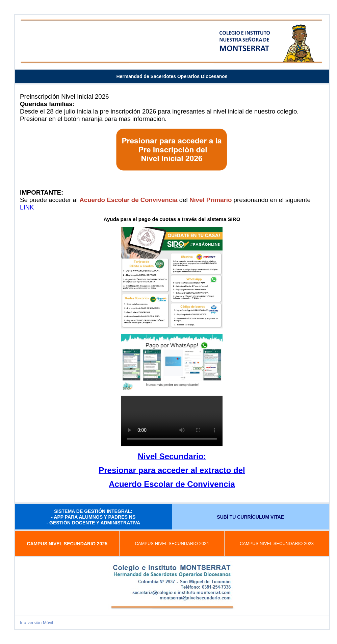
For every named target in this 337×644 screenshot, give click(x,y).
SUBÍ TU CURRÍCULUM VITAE (250, 517)
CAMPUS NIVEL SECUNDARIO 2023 (277, 543)
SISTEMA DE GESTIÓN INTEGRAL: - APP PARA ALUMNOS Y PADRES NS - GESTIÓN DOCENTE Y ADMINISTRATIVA (93, 517)
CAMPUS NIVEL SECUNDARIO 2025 (67, 544)
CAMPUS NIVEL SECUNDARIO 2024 (172, 543)
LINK (27, 207)
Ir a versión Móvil (36, 623)
